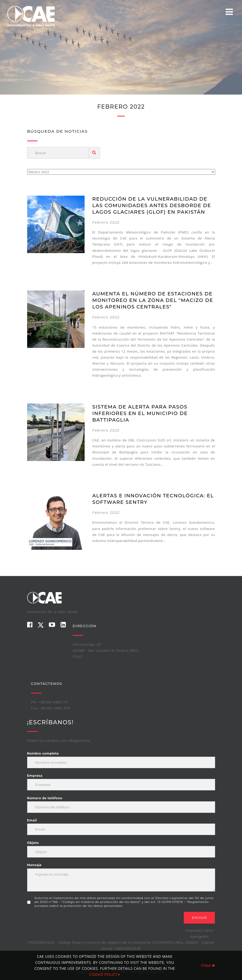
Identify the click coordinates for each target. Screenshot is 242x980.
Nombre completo (43, 753)
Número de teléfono (45, 798)
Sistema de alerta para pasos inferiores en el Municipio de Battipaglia (140, 413)
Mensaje (34, 865)
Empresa (35, 776)
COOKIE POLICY (105, 974)
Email (32, 820)
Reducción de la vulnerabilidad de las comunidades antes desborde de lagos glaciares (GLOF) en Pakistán (152, 205)
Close (208, 965)
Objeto (33, 843)
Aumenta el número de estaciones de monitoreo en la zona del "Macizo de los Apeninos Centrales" (153, 300)
